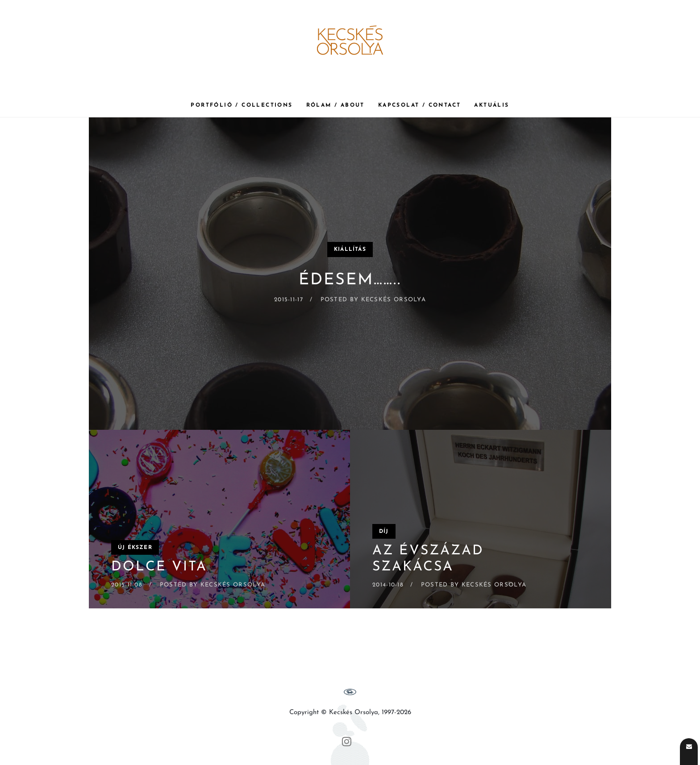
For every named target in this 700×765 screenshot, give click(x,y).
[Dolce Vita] (219, 519)
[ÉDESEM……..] (350, 274)
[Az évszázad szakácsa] (481, 519)
